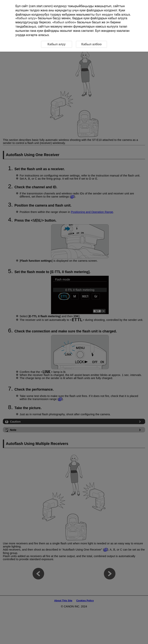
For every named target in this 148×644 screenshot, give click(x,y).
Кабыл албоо (64, 22)
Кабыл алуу (26, 18)
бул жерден (104, 15)
